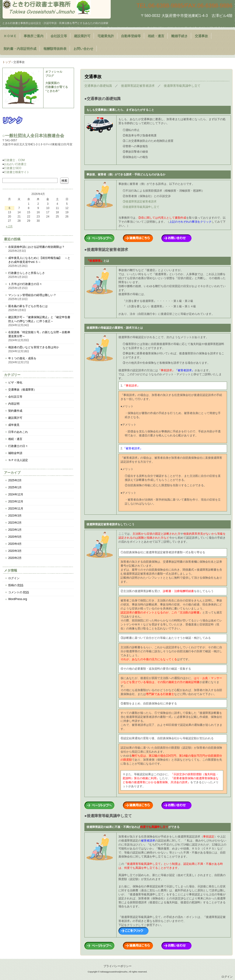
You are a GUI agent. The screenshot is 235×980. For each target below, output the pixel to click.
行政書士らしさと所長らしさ (27, 273)
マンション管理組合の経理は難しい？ (32, 295)
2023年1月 (15, 530)
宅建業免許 (106, 36)
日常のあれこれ (18, 432)
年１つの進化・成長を (22, 358)
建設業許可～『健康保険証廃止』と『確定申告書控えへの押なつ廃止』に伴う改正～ (39, 319)
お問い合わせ (83, 49)
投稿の (16, 585)
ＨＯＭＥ (10, 36)
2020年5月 (15, 537)
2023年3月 (15, 516)
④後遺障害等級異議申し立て (141, 207)
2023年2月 (15, 523)
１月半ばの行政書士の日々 (25, 284)
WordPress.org (18, 599)
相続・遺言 (156, 36)
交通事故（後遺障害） (22, 390)
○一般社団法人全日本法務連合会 (33, 136)
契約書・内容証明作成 (20, 49)
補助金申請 (15, 453)
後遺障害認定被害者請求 (138, 86)
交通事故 (201, 36)
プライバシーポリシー (117, 966)
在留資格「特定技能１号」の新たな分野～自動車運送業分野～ (39, 334)
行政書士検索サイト (17, 172)
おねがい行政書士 (15, 164)
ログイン (14, 578)
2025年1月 (15, 487)
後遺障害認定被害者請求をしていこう (110, 524)
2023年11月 (16, 509)
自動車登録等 (131, 36)
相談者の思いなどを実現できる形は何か (34, 347)
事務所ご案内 (34, 36)
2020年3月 (15, 551)
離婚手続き (180, 36)
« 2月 (9, 226)
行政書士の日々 (18, 446)
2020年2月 (15, 558)
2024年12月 (16, 494)
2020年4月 (15, 544)
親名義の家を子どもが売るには (28, 306)
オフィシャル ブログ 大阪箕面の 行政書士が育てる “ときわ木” (57, 81)
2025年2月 (15, 480)
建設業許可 (82, 36)
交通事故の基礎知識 (98, 86)
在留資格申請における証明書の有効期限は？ (36, 247)
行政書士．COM (14, 160)
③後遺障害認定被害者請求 (140, 202)
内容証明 (14, 404)
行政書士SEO (13, 168)
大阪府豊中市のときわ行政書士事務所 (57, 9)
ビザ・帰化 (15, 383)
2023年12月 (16, 502)
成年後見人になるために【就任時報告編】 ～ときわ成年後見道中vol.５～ (39, 260)
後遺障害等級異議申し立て (182, 86)
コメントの (19, 592)
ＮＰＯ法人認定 (18, 460)
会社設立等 (59, 36)
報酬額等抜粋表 (55, 49)
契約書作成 (15, 411)
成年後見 (14, 425)
